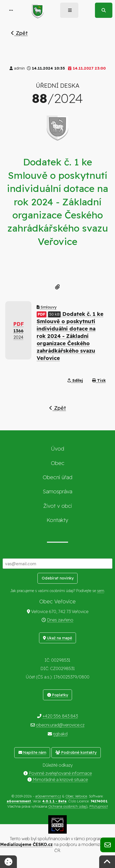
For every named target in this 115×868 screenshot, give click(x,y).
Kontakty (57, 520)
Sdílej (75, 380)
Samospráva (57, 491)
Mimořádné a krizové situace (58, 780)
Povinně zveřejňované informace (58, 773)
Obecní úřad (57, 477)
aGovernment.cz (48, 796)
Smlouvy (47, 307)
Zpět (19, 33)
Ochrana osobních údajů (68, 806)
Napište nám (32, 752)
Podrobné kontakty (76, 752)
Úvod (57, 449)
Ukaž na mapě (57, 638)
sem (101, 591)
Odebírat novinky (58, 578)
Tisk (99, 380)
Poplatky (58, 695)
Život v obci (58, 506)
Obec (58, 463)
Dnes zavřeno (60, 620)
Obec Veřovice (76, 796)
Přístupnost (99, 806)
